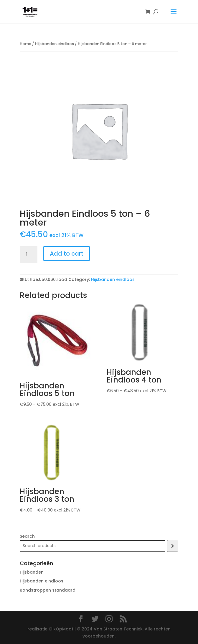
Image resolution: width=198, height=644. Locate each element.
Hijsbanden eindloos (55, 44)
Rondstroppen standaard (48, 590)
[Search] (173, 546)
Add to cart (67, 254)
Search (27, 536)
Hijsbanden (32, 572)
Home (25, 44)
